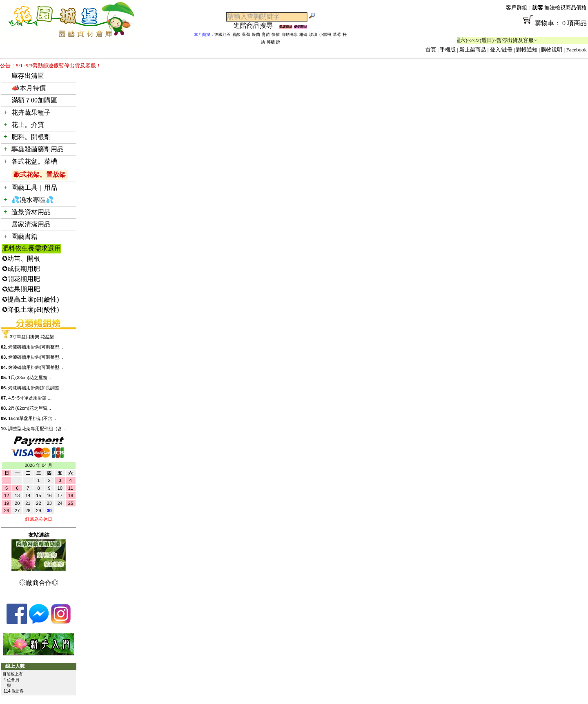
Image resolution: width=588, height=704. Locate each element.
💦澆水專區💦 (33, 200)
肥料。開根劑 (31, 137)
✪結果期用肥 (21, 289)
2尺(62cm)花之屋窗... (30, 408)
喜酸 (236, 34)
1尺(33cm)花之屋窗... (30, 378)
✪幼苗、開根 (21, 259)
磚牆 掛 (273, 42)
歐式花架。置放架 (40, 174)
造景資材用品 (31, 212)
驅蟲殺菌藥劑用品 (38, 149)
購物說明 (552, 50)
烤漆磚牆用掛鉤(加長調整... (36, 388)
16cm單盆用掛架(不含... (32, 418)
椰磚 (303, 34)
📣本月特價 (29, 88)
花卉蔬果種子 (31, 112)
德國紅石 (223, 34)
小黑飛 (325, 34)
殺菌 (256, 34)
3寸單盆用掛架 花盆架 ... (34, 337)
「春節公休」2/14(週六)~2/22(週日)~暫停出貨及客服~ (484, 40)
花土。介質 (28, 125)
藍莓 (246, 34)
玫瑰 (313, 34)
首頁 (431, 50)
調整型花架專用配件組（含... (37, 429)
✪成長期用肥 (21, 269)
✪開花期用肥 (21, 279)
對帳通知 (527, 50)
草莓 (337, 34)
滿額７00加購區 (34, 100)
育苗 (266, 34)
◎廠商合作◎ (39, 583)
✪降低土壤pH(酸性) (30, 310)
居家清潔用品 (31, 224)
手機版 (448, 50)
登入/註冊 (501, 50)
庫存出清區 (28, 76)
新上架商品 (473, 50)
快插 (276, 34)
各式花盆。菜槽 (34, 161)
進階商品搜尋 (256, 26)
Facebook (576, 50)
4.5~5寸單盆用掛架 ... (30, 398)
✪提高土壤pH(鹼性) (30, 299)
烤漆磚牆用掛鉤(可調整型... (36, 347)
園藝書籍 (24, 237)
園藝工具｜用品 (34, 188)
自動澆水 (290, 34)
